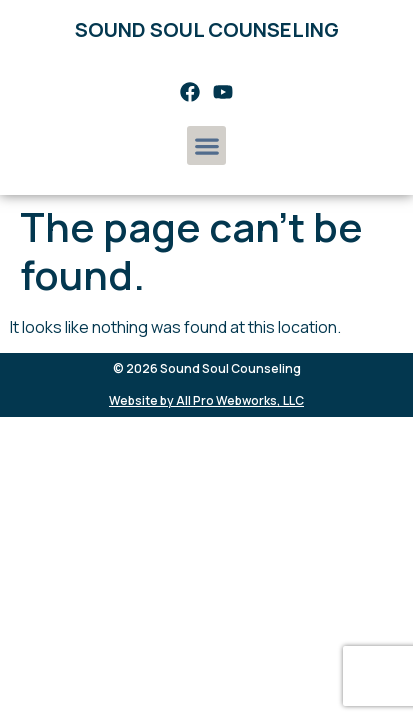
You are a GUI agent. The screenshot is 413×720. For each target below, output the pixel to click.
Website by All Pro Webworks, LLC (206, 400)
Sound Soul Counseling (207, 29)
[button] (206, 145)
